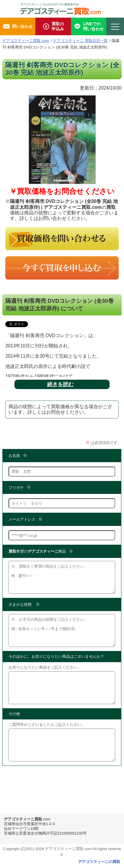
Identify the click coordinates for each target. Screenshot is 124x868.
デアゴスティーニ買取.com (26, 41)
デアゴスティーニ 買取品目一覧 (80, 41)
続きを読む (60, 384)
